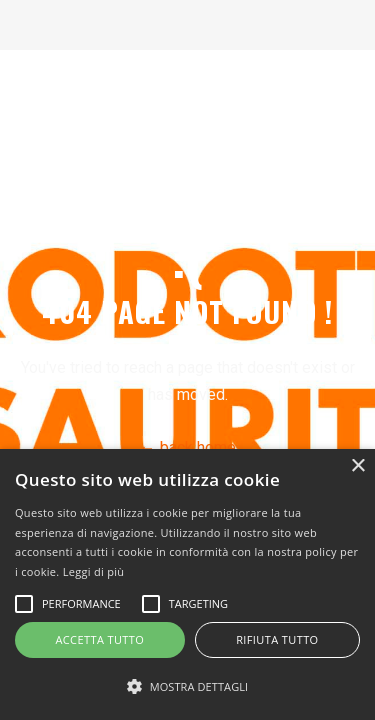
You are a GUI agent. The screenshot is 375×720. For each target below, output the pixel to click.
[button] (187, 686)
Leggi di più (94, 571)
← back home (188, 447)
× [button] (357, 466)
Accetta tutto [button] (99, 639)
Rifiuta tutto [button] (277, 639)
